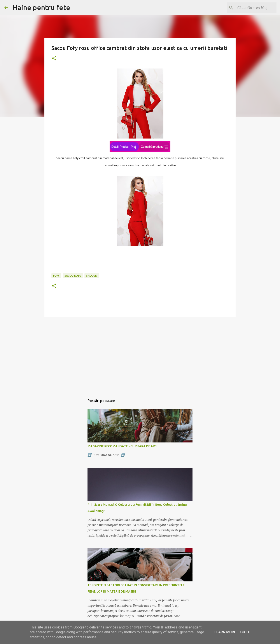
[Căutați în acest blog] (254, 8)
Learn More (225, 632)
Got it (246, 632)
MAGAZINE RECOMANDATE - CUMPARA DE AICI (122, 446)
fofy (56, 276)
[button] (54, 59)
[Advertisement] (140, 354)
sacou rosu (73, 276)
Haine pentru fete (41, 7)
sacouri (92, 276)
